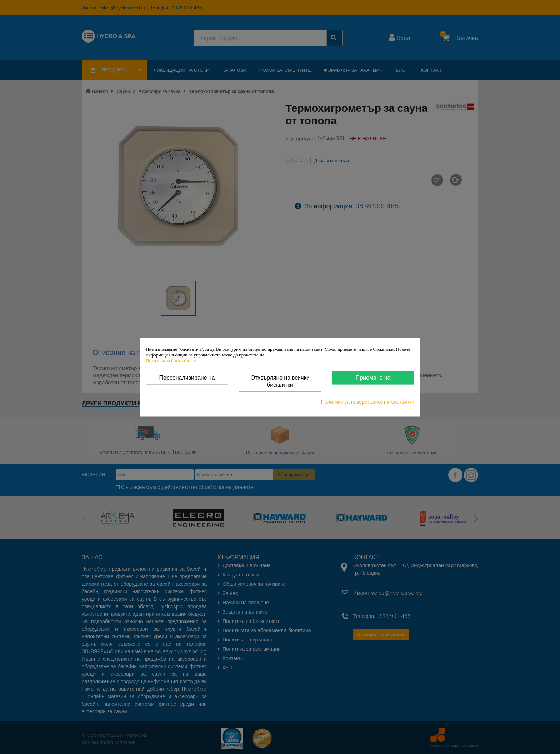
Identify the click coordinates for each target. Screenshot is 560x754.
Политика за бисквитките (171, 361)
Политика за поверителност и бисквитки (368, 402)
